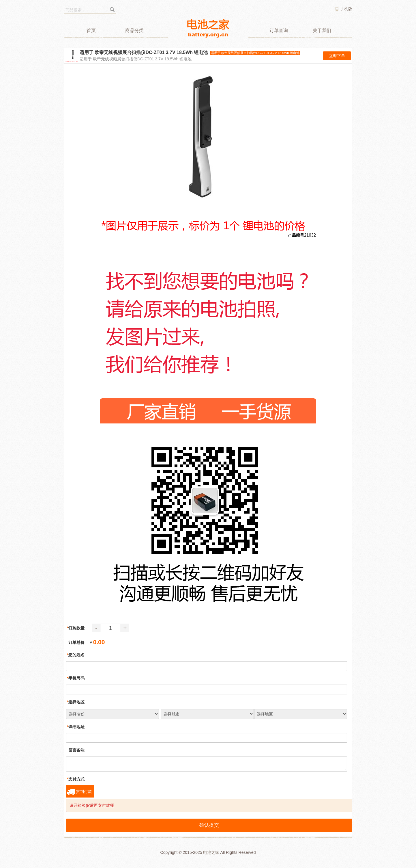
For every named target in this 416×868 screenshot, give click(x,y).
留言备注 (76, 750)
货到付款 (84, 791)
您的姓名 (76, 655)
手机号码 (76, 678)
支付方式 (76, 779)
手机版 (346, 9)
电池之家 (211, 852)
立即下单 (337, 56)
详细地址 (76, 727)
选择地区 (76, 702)
